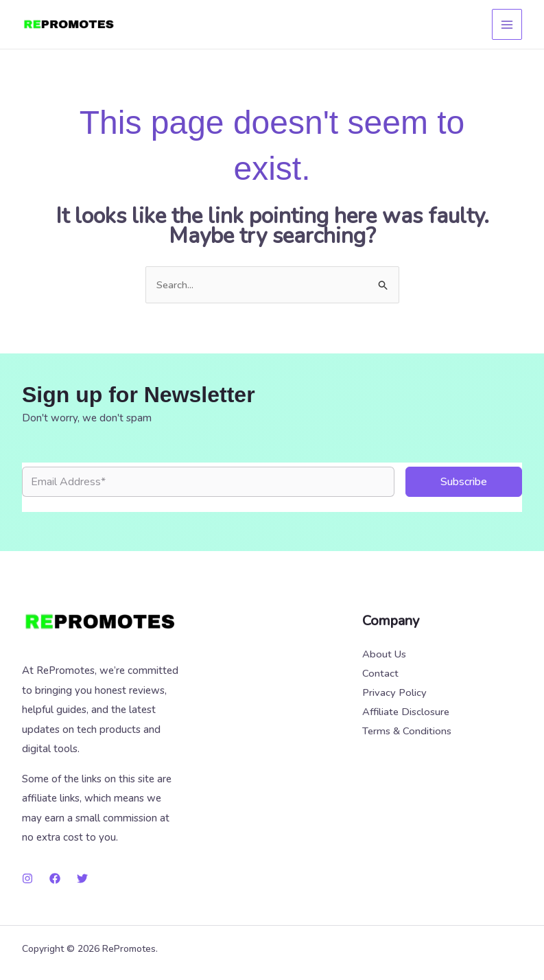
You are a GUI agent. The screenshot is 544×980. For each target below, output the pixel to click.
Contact (380, 674)
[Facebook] (55, 878)
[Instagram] (27, 878)
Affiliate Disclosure (406, 713)
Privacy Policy (394, 694)
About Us (384, 655)
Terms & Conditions (407, 733)
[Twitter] (82, 878)
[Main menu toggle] (507, 24)
